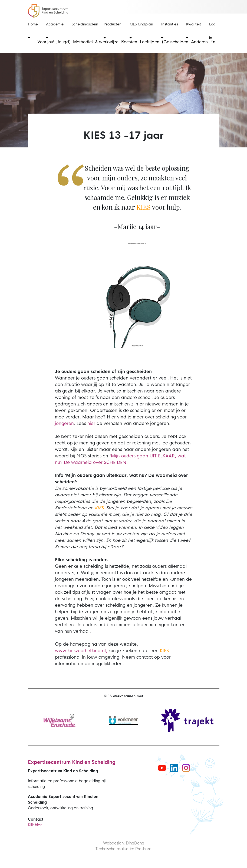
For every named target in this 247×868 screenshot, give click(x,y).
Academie (55, 31)
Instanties (170, 31)
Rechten (129, 42)
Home (33, 31)
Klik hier (35, 825)
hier (91, 423)
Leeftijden (150, 42)
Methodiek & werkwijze (96, 42)
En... (215, 42)
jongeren (64, 423)
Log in (212, 31)
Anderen (199, 42)
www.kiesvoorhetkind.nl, (81, 651)
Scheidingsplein (85, 24)
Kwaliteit (194, 31)
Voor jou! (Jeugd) (54, 42)
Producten (113, 31)
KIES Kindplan (141, 31)
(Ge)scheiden (175, 42)
